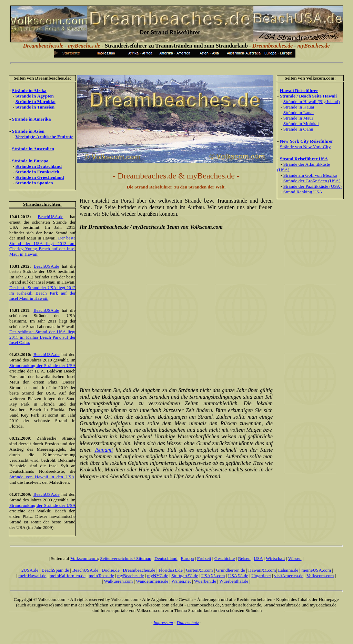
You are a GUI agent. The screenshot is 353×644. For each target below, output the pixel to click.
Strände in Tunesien (35, 107)
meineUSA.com (316, 570)
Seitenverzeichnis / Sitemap (126, 558)
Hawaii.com (262, 570)
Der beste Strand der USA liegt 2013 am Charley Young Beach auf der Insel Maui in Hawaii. (42, 246)
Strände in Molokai (301, 124)
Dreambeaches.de (139, 570)
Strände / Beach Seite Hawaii (308, 96)
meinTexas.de (101, 576)
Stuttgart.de (185, 576)
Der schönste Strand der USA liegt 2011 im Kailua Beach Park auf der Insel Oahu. (42, 337)
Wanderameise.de (152, 581)
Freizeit (204, 558)
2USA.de (30, 570)
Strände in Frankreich (37, 172)
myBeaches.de (130, 576)
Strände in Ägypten (35, 96)
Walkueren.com (118, 581)
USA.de (238, 576)
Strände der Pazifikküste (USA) (312, 186)
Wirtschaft (275, 558)
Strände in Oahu (298, 129)
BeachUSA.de (50, 217)
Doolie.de (111, 570)
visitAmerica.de (289, 576)
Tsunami (104, 450)
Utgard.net (261, 576)
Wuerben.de (205, 581)
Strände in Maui (298, 118)
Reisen (244, 558)
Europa (187, 558)
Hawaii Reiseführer (299, 90)
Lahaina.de (288, 570)
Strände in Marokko (36, 101)
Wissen (295, 558)
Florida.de (171, 570)
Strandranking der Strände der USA (42, 365)
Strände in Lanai (299, 113)
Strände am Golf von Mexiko (310, 175)
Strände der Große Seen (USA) (312, 181)
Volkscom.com (84, 558)
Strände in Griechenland (40, 177)
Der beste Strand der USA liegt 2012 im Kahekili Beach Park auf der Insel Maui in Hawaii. (42, 293)
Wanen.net (181, 581)
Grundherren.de (231, 570)
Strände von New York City (305, 147)
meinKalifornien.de (68, 576)
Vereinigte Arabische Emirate (44, 137)
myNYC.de (158, 576)
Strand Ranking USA (303, 192)
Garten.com (199, 570)
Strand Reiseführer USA (304, 159)
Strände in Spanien (34, 183)
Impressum (163, 622)
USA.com (213, 576)
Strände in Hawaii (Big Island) (312, 101)
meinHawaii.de (32, 576)
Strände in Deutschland (39, 166)
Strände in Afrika (29, 90)
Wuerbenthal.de (234, 581)
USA (258, 558)
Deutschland (166, 558)
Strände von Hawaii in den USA (42, 477)
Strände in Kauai (299, 107)
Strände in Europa (30, 161)
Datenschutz (188, 622)
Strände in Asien (28, 131)
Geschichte (225, 558)
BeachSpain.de (55, 570)
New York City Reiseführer (306, 141)
